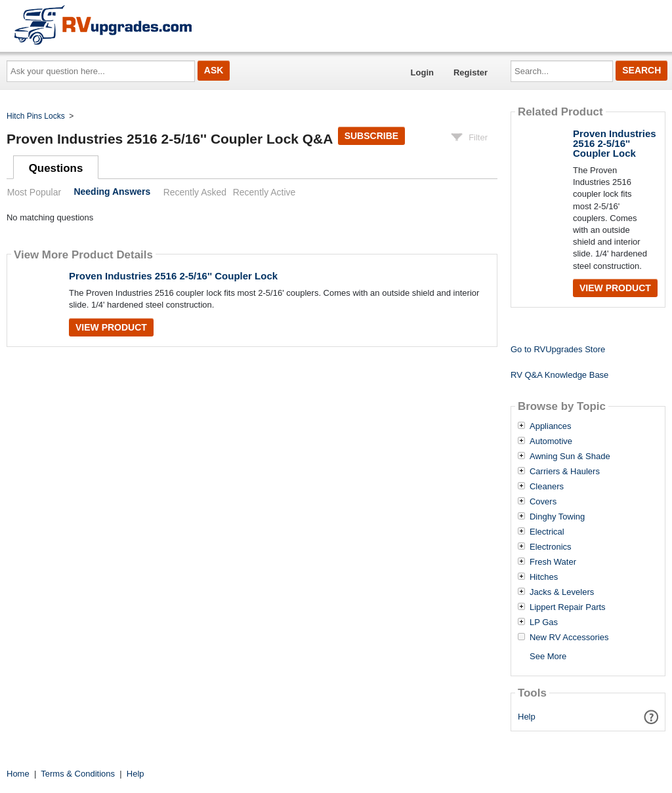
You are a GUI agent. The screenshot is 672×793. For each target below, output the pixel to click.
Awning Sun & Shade (570, 457)
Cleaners (547, 487)
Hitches (544, 577)
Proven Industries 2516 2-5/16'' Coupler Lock (173, 276)
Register (471, 72)
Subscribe (371, 136)
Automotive (551, 441)
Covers (543, 502)
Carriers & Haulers (565, 472)
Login (422, 72)
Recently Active (264, 192)
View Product (111, 327)
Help (527, 717)
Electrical (547, 532)
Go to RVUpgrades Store (558, 349)
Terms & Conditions (78, 774)
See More (548, 656)
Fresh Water (553, 562)
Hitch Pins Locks (36, 116)
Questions (56, 168)
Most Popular (34, 192)
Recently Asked (195, 192)
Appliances (551, 426)
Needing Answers (112, 192)
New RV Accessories (569, 638)
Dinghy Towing (557, 517)
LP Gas (544, 622)
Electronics (551, 547)
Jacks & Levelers (562, 592)
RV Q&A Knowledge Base (559, 375)
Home (18, 774)
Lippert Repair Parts (568, 607)
